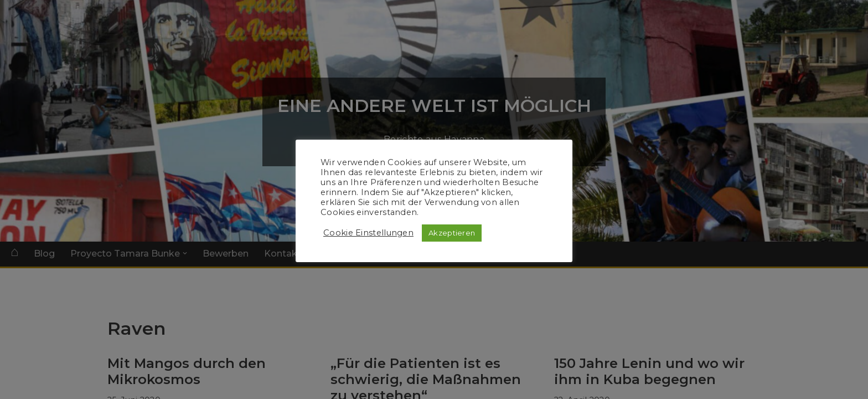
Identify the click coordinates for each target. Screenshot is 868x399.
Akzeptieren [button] (452, 233)
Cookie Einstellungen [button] (368, 233)
